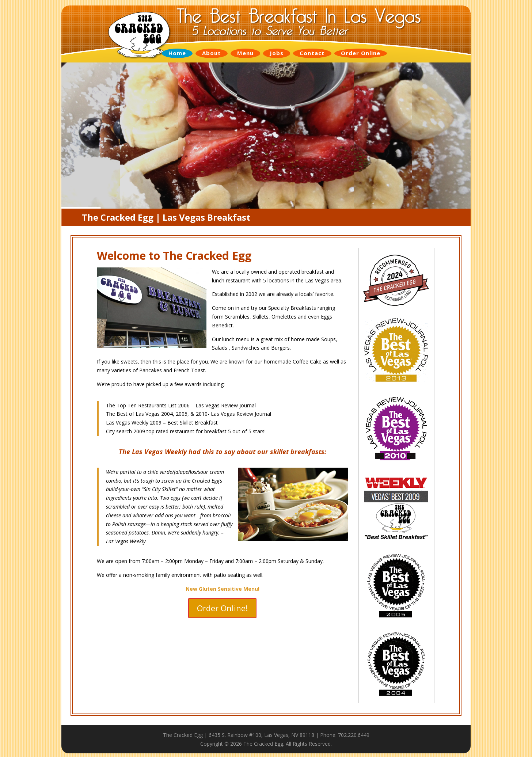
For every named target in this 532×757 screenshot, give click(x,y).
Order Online (361, 53)
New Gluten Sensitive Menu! (223, 589)
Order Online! (222, 608)
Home (177, 53)
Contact (312, 53)
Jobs (277, 53)
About (212, 53)
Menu (245, 53)
